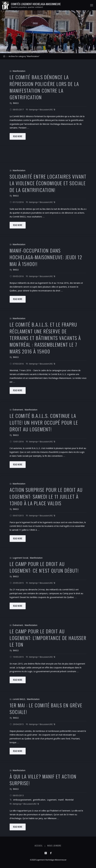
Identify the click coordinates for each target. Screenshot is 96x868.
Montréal (69, 800)
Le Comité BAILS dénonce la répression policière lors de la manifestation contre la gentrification (44, 87)
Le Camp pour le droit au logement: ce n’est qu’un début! (44, 567)
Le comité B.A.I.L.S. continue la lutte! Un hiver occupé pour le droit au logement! (44, 422)
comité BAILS (19, 699)
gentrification (39, 800)
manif (61, 800)
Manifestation (19, 71)
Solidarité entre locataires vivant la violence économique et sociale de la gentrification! (48, 183)
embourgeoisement (22, 800)
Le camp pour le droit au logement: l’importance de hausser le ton (48, 638)
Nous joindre (54, 846)
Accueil (39, 846)
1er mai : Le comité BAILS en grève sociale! (46, 708)
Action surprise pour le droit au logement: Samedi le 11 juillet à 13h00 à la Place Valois (46, 496)
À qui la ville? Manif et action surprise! (43, 780)
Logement (52, 800)
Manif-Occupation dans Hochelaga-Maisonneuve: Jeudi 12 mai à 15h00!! (46, 257)
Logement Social (20, 558)
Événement (18, 410)
